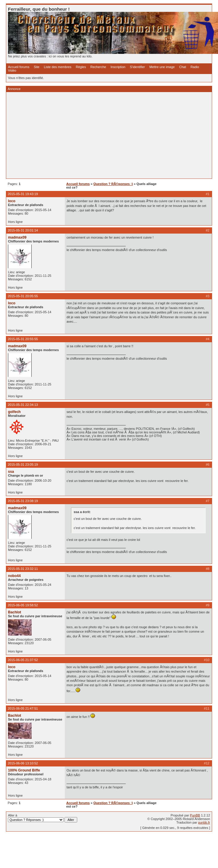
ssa (11, 472)
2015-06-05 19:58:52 (23, 605)
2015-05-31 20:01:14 (23, 230)
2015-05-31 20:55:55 (23, 339)
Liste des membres (58, 67)
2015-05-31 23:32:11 (23, 569)
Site (37, 67)
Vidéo (12, 70)
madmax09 (17, 237)
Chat (183, 67)
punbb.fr (204, 822)
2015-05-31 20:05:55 (23, 296)
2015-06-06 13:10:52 (23, 763)
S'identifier (137, 67)
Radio (195, 67)
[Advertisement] (89, 135)
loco (12, 201)
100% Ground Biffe (24, 770)
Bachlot (14, 612)
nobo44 (14, 576)
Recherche (98, 67)
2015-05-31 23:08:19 (23, 501)
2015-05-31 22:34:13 (23, 405)
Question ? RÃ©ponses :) (113, 184)
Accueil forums (19, 67)
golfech (14, 412)
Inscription (118, 67)
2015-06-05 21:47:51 (23, 708)
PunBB (195, 815)
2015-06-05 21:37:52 (23, 660)
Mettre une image (162, 67)
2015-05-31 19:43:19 (23, 194)
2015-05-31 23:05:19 (23, 464)
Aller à (43, 818)
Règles (81, 67)
